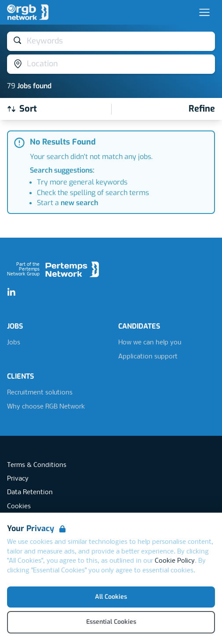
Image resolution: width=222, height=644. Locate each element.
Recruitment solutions (40, 393)
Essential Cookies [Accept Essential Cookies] (111, 622)
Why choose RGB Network (46, 407)
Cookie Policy (175, 561)
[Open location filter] (111, 64)
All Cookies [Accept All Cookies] (111, 597)
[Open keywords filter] (111, 41)
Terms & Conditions (37, 465)
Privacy (18, 479)
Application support (148, 357)
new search (79, 203)
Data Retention (30, 492)
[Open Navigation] (204, 12)
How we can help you (150, 343)
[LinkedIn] (11, 293)
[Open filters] (202, 109)
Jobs (14, 343)
